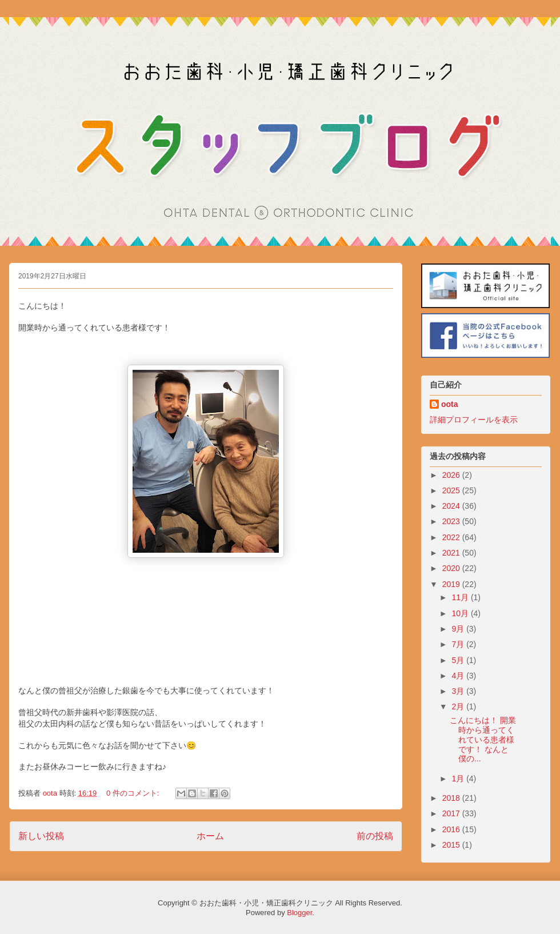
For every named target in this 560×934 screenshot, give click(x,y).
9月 (459, 629)
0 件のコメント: (134, 793)
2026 (452, 475)
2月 (459, 707)
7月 (459, 644)
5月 (459, 660)
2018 (452, 798)
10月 (461, 613)
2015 (452, 845)
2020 (452, 568)
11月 (461, 597)
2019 (452, 584)
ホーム (210, 836)
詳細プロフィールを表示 (474, 420)
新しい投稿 (41, 836)
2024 (452, 506)
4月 (459, 676)
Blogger (299, 913)
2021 (452, 553)
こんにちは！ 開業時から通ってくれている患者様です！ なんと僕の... (483, 739)
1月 (459, 779)
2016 (452, 829)
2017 (452, 813)
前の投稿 (375, 836)
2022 (452, 537)
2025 (452, 490)
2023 (452, 521)
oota (450, 404)
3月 (459, 691)
